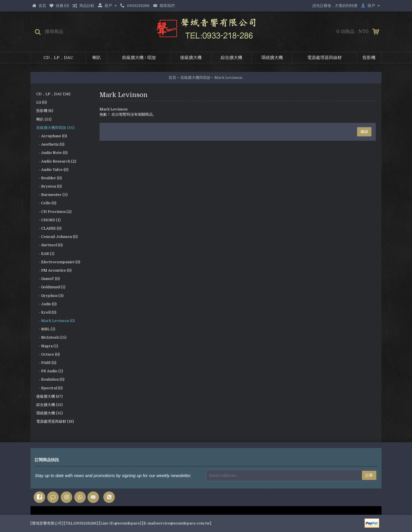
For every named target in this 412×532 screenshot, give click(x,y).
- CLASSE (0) (49, 228)
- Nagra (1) (47, 346)
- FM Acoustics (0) (54, 270)
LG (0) (42, 102)
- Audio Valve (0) (52, 170)
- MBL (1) (46, 329)
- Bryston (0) (49, 186)
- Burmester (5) (52, 195)
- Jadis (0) (46, 304)
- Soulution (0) (50, 379)
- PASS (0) (46, 363)
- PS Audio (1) (50, 371)
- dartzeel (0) (49, 245)
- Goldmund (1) (51, 287)
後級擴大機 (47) (49, 396)
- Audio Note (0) (52, 153)
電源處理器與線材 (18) (55, 421)
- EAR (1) (45, 254)
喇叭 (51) (44, 119)
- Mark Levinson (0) (56, 321)
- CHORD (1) (48, 220)
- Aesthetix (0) (50, 144)
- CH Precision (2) (54, 212)
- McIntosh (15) (51, 337)
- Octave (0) (48, 354)
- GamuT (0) (48, 279)
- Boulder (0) (49, 178)
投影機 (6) (45, 111)
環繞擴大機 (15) (49, 413)
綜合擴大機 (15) (49, 405)
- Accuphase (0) (52, 136)
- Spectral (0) (49, 388)
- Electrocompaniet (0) (58, 262)
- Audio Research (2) (56, 161)
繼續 (364, 132)
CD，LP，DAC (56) (53, 94)
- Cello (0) (46, 203)
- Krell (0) (46, 312)
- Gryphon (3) (50, 296)
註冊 (369, 475)
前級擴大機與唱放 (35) (55, 128)
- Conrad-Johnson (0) (57, 237)
